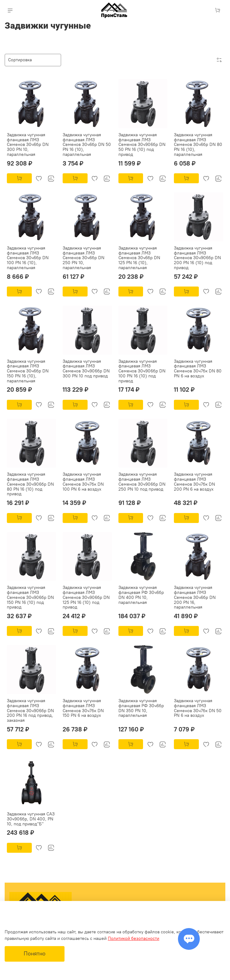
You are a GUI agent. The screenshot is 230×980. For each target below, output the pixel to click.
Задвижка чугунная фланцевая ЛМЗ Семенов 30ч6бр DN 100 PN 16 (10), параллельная (28, 258)
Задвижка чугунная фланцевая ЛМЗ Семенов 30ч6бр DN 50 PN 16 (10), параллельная (87, 145)
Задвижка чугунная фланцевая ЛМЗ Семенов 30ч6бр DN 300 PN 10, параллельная (28, 145)
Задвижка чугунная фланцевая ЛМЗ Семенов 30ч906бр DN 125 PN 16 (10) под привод (86, 597)
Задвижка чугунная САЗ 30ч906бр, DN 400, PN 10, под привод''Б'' (31, 819)
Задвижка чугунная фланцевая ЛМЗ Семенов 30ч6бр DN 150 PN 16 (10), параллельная (28, 371)
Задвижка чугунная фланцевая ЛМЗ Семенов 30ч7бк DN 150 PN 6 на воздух (83, 708)
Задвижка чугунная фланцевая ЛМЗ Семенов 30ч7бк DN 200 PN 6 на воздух (194, 481)
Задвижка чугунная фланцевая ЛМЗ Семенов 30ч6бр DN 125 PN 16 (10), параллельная (139, 258)
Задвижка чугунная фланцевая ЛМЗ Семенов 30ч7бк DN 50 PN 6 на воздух (198, 708)
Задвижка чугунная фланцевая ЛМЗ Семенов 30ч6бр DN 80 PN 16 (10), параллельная (198, 145)
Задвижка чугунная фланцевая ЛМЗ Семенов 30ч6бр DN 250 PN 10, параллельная (84, 258)
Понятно (35, 954)
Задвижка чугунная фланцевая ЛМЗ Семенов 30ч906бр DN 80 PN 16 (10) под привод (30, 484)
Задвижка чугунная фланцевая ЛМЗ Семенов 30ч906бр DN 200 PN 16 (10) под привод (197, 258)
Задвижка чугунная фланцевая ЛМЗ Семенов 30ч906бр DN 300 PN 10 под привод (86, 369)
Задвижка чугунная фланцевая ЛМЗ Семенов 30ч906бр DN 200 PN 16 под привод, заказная (30, 710)
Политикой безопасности (134, 938)
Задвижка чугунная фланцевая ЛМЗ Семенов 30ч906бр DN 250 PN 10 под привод (142, 481)
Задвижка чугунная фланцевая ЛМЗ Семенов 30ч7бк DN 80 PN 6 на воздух (198, 369)
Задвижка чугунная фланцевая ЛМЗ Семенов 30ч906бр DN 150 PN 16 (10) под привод (30, 597)
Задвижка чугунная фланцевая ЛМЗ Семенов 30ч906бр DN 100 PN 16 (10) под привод (142, 371)
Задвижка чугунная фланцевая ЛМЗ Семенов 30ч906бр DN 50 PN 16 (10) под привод (142, 145)
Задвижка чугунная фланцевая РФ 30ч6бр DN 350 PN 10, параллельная (141, 708)
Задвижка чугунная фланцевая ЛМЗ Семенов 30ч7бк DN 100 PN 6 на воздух (83, 481)
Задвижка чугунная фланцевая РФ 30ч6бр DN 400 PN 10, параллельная (141, 595)
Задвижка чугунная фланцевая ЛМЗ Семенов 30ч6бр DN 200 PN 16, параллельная (195, 597)
